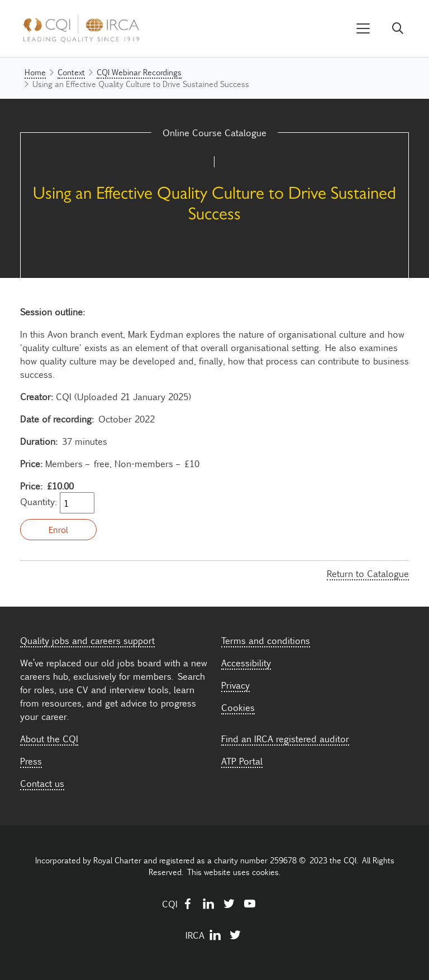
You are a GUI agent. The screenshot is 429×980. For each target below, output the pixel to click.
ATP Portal (242, 761)
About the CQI (49, 738)
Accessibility (246, 662)
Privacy (235, 685)
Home (35, 72)
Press (31, 761)
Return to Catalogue (368, 573)
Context (71, 72)
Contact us (42, 783)
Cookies (238, 707)
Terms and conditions (266, 640)
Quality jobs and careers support (87, 640)
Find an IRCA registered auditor (285, 738)
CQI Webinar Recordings (139, 72)
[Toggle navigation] (363, 29)
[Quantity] (77, 503)
